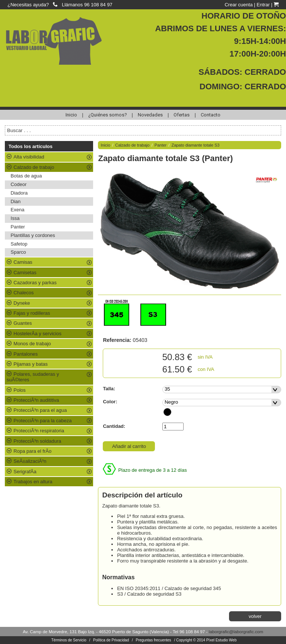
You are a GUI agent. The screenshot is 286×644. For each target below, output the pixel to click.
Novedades (150, 115)
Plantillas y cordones (33, 235)
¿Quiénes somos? (108, 115)
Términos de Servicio (69, 640)
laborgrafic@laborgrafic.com (236, 632)
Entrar (263, 5)
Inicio (71, 115)
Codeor (19, 184)
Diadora (19, 193)
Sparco (18, 252)
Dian (16, 201)
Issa (15, 218)
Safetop (19, 244)
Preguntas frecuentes (154, 640)
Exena (18, 210)
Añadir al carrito (129, 446)
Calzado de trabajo (132, 145)
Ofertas (182, 115)
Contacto (211, 115)
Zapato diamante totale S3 (195, 145)
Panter (18, 227)
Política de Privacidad (111, 640)
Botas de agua (26, 176)
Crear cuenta (239, 5)
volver (255, 616)
